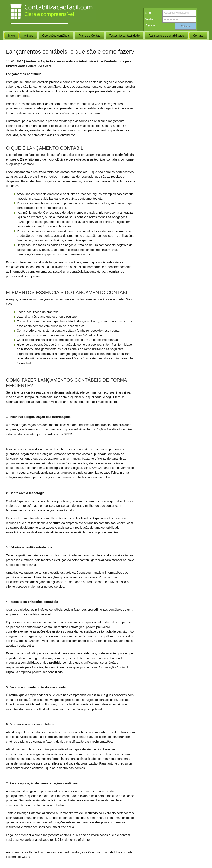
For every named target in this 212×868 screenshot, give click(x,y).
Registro (150, 25)
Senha (149, 19)
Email (149, 13)
